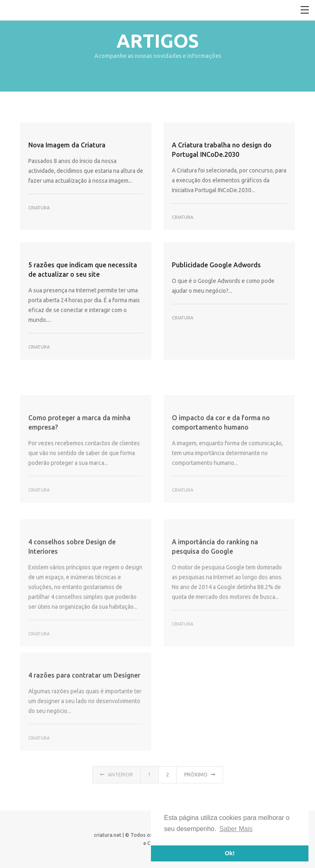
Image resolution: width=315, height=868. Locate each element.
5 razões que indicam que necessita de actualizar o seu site (83, 270)
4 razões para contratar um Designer (84, 696)
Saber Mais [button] (236, 829)
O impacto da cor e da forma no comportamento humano (221, 445)
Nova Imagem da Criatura (67, 145)
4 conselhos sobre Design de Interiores (72, 573)
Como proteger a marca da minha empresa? (79, 445)
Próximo (200, 778)
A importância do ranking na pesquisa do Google (215, 573)
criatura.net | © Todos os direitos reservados (147, 835)
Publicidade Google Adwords (216, 265)
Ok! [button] (230, 853)
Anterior (116, 778)
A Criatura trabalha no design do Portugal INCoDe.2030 (222, 150)
